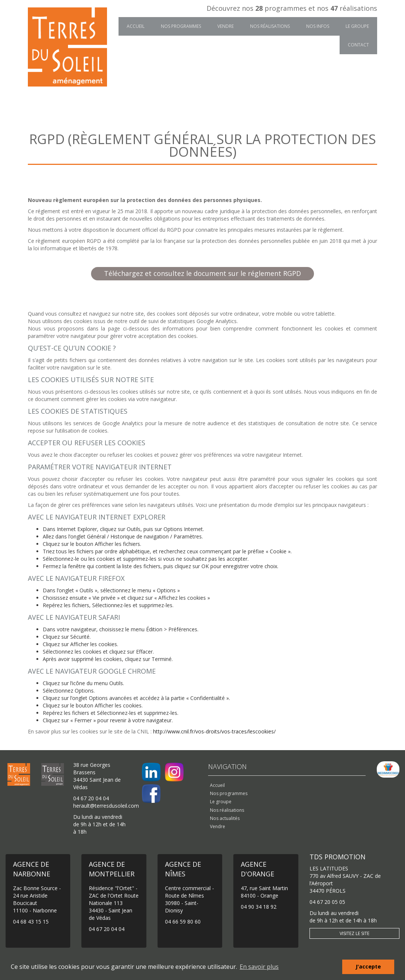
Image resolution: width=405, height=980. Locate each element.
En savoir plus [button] (259, 967)
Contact (358, 45)
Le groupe (357, 26)
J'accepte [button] (368, 966)
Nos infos (318, 26)
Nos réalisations (270, 26)
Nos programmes (181, 26)
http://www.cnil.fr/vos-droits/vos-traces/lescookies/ (214, 731)
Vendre (226, 26)
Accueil (136, 26)
